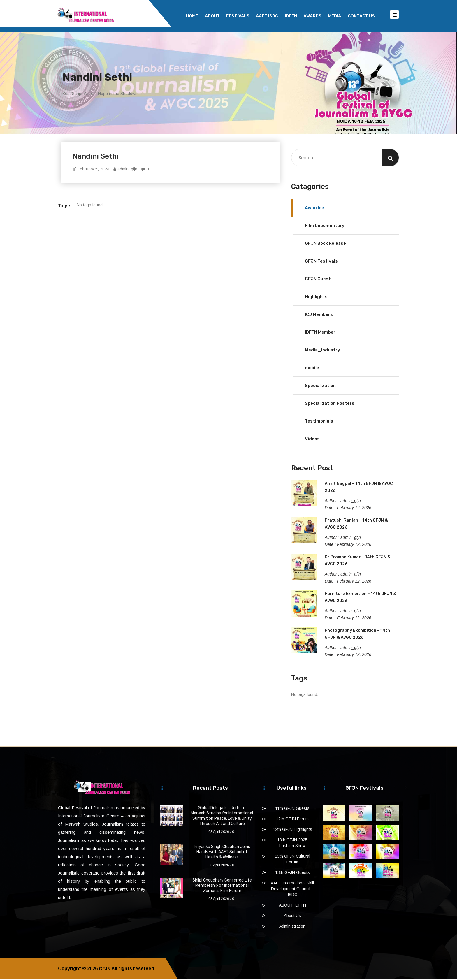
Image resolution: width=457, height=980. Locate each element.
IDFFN (291, 16)
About (212, 16)
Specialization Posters (330, 404)
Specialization (320, 387)
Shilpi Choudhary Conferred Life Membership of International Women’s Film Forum (222, 887)
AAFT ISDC (267, 16)
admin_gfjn (125, 170)
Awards (312, 16)
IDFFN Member (320, 333)
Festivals (238, 16)
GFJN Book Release (325, 244)
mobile (312, 369)
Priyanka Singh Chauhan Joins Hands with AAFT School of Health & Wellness (222, 853)
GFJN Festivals (321, 262)
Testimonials (319, 422)
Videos (312, 440)
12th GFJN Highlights (292, 831)
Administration (292, 927)
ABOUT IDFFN (292, 906)
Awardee (314, 209)
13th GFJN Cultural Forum (292, 860)
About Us (292, 917)
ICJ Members (319, 316)
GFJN (105, 970)
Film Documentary (325, 227)
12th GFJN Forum (292, 820)
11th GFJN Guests (292, 810)
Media (334, 16)
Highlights (316, 298)
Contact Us (361, 16)
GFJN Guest (318, 280)
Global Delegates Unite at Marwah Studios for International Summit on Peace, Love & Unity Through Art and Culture (222, 817)
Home (192, 16)
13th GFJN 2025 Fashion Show (292, 844)
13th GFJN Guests (292, 874)
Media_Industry (322, 351)
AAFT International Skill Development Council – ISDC (292, 890)
